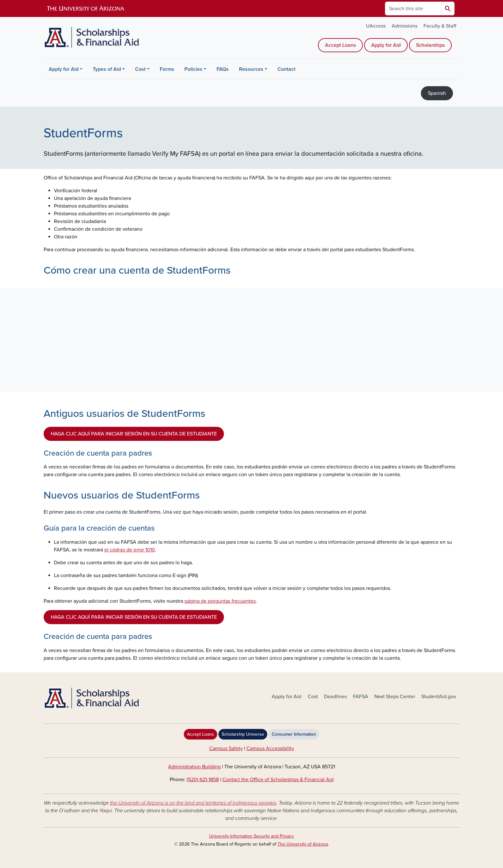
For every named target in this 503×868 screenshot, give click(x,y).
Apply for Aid (386, 45)
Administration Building (194, 767)
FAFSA (361, 697)
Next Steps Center (395, 697)
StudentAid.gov (439, 697)
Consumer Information (294, 734)
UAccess (376, 26)
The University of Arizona (303, 844)
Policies (193, 69)
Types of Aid (107, 69)
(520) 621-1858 (203, 780)
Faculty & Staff (440, 26)
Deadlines (335, 697)
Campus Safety (226, 748)
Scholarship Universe (243, 734)
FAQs (223, 69)
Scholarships (430, 45)
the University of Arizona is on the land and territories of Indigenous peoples (193, 803)
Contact (286, 69)
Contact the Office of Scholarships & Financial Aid (278, 780)
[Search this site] (413, 8)
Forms (167, 69)
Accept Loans (340, 45)
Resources (251, 69)
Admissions (405, 26)
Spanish (437, 93)
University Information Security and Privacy (251, 836)
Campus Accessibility (270, 748)
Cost (140, 69)
